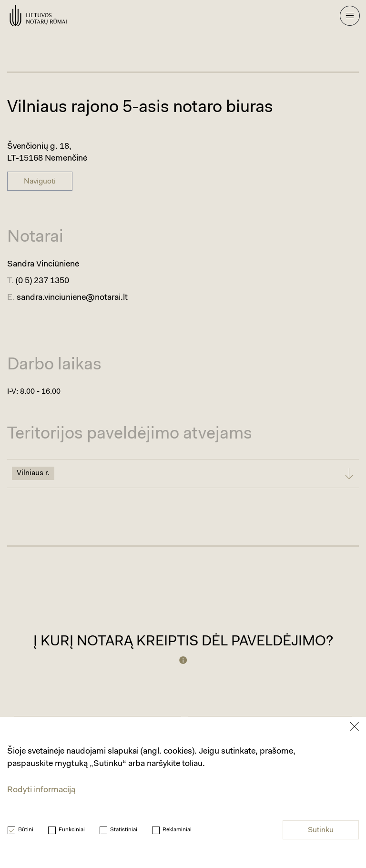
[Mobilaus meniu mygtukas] (352, 18)
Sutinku (321, 830)
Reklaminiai (172, 830)
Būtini (20, 830)
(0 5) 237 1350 (42, 281)
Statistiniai (118, 830)
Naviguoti (40, 182)
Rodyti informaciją (41, 790)
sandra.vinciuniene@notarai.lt (72, 298)
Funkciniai (66, 830)
